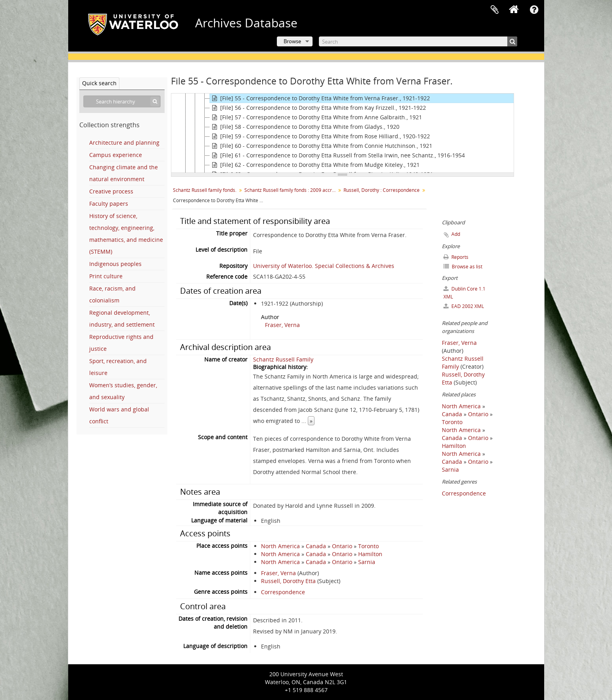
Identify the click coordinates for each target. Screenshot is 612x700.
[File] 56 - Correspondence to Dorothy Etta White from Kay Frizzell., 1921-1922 (318, 108)
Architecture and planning (124, 142)
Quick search (99, 83)
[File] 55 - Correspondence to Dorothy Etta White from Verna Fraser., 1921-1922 (320, 98)
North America (280, 546)
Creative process (111, 191)
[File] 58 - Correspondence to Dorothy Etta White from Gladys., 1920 (305, 127)
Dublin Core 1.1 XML (464, 293)
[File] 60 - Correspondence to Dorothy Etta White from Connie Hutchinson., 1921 (321, 146)
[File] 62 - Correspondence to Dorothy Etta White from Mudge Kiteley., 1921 (315, 165)
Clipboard (495, 10)
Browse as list (463, 267)
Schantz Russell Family (283, 359)
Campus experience (116, 155)
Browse (292, 41)
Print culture (106, 276)
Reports (456, 257)
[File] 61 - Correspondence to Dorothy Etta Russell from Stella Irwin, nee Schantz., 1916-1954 (337, 155)
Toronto (368, 546)
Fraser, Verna (282, 325)
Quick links (534, 10)
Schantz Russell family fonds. (205, 190)
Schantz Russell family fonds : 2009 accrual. (291, 190)
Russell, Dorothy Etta (288, 581)
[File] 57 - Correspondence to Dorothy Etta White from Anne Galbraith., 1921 (316, 117)
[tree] (342, 133)
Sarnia (367, 562)
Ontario (342, 546)
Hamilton (370, 554)
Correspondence (283, 592)
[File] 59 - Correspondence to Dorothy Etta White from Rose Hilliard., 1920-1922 (320, 136)
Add (456, 234)
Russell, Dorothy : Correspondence (382, 190)
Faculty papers (109, 204)
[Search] (418, 41)
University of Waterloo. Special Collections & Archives (324, 266)
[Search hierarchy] (122, 101)
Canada (316, 546)
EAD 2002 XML (464, 306)
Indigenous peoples (115, 264)
